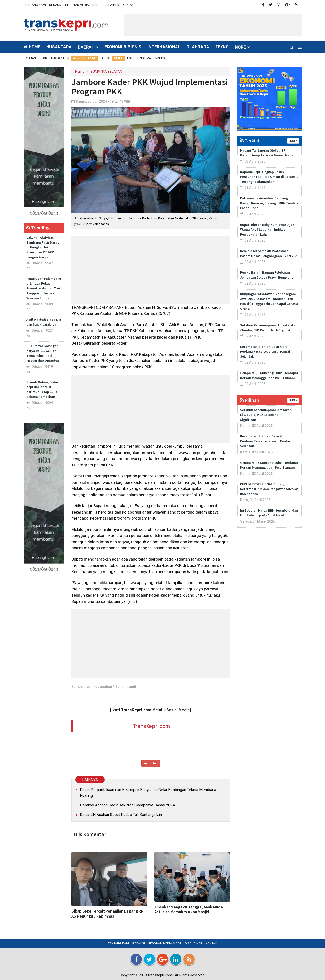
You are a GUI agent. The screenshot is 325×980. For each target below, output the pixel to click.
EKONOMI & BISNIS (123, 47)
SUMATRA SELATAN (106, 72)
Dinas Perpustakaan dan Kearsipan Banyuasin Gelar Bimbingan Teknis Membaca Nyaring (148, 793)
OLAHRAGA (198, 47)
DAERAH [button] (86, 47)
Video (119, 58)
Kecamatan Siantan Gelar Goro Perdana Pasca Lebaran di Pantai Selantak (265, 351)
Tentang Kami (35, 5)
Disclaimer (110, 5)
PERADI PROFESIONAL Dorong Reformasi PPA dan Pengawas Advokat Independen (269, 489)
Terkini (250, 140)
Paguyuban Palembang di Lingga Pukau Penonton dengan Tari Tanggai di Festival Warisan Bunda (44, 288)
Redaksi (55, 5)
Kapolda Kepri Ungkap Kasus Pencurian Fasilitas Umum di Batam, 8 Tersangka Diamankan (269, 177)
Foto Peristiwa (139, 58)
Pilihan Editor (36, 58)
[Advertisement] (213, 25)
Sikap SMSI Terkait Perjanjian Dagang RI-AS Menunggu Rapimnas (108, 914)
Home (32, 47)
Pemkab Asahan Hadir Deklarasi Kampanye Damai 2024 (127, 805)
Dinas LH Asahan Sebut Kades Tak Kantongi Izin (121, 815)
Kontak (128, 5)
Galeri (105, 58)
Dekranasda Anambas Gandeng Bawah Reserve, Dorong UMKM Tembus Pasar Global (269, 203)
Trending (38, 228)
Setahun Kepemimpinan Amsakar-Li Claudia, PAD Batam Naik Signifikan (266, 415)
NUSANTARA (59, 47)
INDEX (293, 141)
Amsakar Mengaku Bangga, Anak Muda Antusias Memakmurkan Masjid (189, 909)
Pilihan (250, 400)
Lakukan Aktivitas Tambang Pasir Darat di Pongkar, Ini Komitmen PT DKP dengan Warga (43, 247)
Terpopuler (60, 58)
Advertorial (84, 58)
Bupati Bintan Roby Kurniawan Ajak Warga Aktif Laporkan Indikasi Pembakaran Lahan (267, 229)
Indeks (160, 58)
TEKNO (222, 47)
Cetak (151, 763)
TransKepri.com (151, 726)
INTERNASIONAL (164, 47)
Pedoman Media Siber (82, 5)
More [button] (240, 47)
